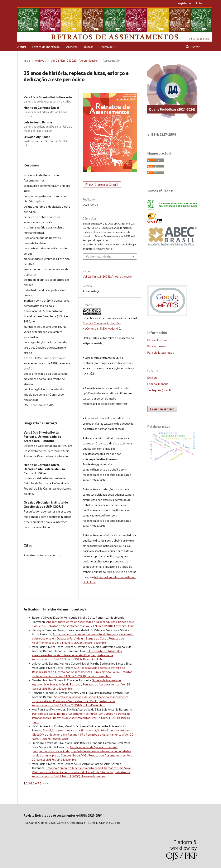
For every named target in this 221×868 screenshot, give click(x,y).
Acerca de (106, 47)
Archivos (72, 47)
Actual (22, 47)
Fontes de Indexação (46, 47)
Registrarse (184, 3)
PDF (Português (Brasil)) (103, 185)
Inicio (27, 61)
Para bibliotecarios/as (161, 353)
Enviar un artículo (162, 409)
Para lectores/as (157, 340)
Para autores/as (157, 346)
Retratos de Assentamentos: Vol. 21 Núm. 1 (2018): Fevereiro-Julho (90, 626)
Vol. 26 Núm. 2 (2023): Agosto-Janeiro (74, 61)
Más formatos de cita (99, 256)
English (152, 378)
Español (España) (158, 384)
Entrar (200, 3)
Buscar (89, 47)
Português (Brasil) (159, 390)
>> (46, 783)
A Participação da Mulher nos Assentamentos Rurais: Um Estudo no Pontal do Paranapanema (82, 714)
